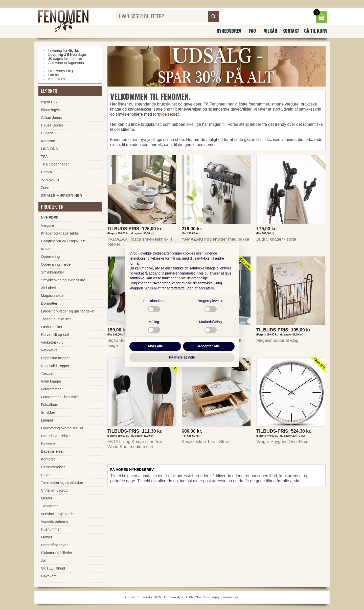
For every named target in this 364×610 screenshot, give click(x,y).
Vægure (47, 225)
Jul (43, 560)
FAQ (253, 31)
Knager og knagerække (60, 233)
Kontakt (291, 31)
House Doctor (52, 125)
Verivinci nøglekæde (57, 514)
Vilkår (271, 31)
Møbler (47, 537)
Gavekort (48, 576)
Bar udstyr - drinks (56, 436)
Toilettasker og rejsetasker (62, 482)
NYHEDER (50, 218)
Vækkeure (49, 350)
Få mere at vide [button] (182, 357)
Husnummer (51, 529)
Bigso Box (49, 102)
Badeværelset (52, 451)
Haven (46, 475)
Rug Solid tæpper (55, 366)
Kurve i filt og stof (55, 334)
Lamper (47, 420)
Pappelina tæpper (55, 358)
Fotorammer (51, 389)
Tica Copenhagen (55, 164)
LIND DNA (49, 149)
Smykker (48, 412)
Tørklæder (49, 506)
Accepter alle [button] (209, 346)
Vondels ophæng (55, 521)
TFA (44, 157)
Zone (45, 188)
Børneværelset (53, 467)
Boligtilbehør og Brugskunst (63, 241)
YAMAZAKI (50, 180)
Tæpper (47, 373)
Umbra (46, 172)
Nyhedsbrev (229, 31)
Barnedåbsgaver (54, 545)
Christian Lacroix (54, 490)
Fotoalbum (50, 405)
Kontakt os (57, 79)
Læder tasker (52, 327)
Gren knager (51, 381)
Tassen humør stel (56, 319)
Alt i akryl (48, 288)
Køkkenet (49, 444)
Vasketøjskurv (52, 342)
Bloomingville (52, 110)
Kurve (46, 249)
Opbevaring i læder (56, 264)
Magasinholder (53, 296)
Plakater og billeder (56, 553)
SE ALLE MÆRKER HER (61, 196)
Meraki (46, 498)
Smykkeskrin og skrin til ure (63, 280)
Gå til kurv (316, 31)
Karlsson (48, 141)
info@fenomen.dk (225, 597)
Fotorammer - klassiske (60, 397)
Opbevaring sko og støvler (62, 428)
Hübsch (47, 133)
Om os (53, 75)
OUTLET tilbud (53, 568)
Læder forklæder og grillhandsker (68, 311)
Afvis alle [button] (155, 346)
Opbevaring (50, 257)
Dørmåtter (49, 303)
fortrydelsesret (166, 114)
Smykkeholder (52, 272)
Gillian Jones (51, 118)
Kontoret (48, 459)
